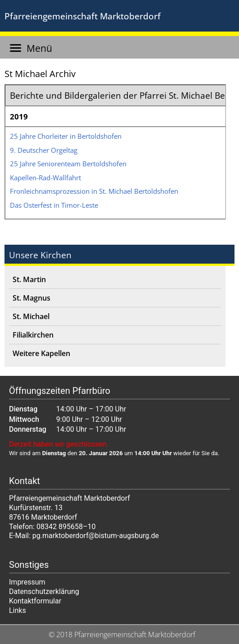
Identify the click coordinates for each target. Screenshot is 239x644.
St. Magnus (32, 298)
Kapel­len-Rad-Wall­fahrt (45, 178)
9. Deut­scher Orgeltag (44, 150)
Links (18, 610)
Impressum (27, 582)
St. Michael (31, 316)
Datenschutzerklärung (44, 591)
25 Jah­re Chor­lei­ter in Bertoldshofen (66, 136)
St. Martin (29, 279)
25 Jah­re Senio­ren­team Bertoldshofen (68, 164)
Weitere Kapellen (41, 353)
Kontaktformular (35, 601)
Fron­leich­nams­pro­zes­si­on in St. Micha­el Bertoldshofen (94, 191)
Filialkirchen (33, 335)
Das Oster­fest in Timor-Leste (54, 205)
